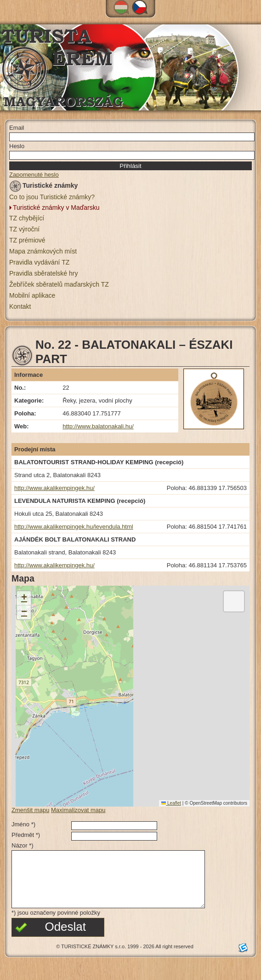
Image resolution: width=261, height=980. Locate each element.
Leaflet (171, 803)
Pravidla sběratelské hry (43, 273)
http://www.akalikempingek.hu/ (54, 488)
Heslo (17, 146)
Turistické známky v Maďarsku (56, 208)
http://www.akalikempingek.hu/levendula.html (74, 527)
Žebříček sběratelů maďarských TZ (59, 284)
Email (17, 128)
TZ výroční (24, 229)
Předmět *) (26, 835)
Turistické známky (43, 187)
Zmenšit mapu (30, 810)
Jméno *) (23, 824)
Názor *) (23, 845)
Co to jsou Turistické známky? (52, 197)
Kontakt (20, 306)
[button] (24, 598)
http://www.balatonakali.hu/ (98, 426)
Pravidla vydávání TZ (39, 262)
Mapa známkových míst (43, 251)
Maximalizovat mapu (78, 810)
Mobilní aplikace (32, 295)
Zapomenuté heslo (34, 175)
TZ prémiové (27, 240)
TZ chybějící (27, 218)
